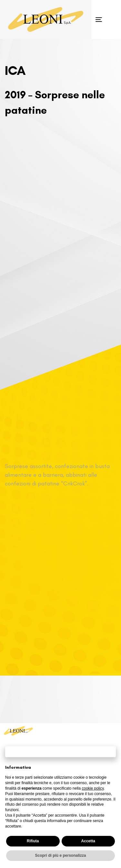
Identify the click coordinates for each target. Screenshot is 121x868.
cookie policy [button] (93, 788)
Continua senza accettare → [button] (60, 752)
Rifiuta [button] (33, 841)
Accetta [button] (88, 841)
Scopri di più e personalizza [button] (60, 855)
